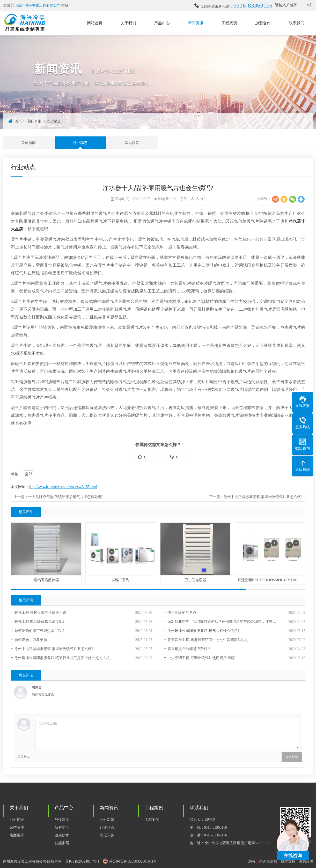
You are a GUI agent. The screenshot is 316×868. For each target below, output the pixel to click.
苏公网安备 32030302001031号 (133, 861)
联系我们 (297, 23)
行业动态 (54, 121)
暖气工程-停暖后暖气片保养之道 (41, 613)
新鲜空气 (62, 827)
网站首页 (95, 23)
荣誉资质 (17, 827)
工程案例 (229, 23)
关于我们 (128, 23)
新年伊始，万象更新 (31, 640)
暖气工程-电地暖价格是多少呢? (39, 622)
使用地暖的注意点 (182, 613)
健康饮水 (62, 835)
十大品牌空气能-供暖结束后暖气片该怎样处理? (66, 497)
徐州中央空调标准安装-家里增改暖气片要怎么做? (263, 497)
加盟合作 (263, 23)
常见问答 (132, 143)
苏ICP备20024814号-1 (82, 861)
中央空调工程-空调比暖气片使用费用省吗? (201, 658)
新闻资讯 (196, 23)
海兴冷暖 (306, 861)
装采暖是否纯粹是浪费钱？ (189, 649)
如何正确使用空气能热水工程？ (40, 631)
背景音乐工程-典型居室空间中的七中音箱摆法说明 (208, 640)
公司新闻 (28, 143)
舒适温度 (62, 820)
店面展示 (17, 835)
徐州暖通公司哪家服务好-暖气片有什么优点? (203, 631)
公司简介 (17, 820)
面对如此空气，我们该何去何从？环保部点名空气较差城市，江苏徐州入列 (227, 622)
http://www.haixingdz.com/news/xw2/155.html (63, 487)
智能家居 (62, 843)
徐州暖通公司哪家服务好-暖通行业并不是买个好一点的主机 (62, 658)
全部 (28, 474)
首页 (18, 121)
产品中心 (162, 23)
